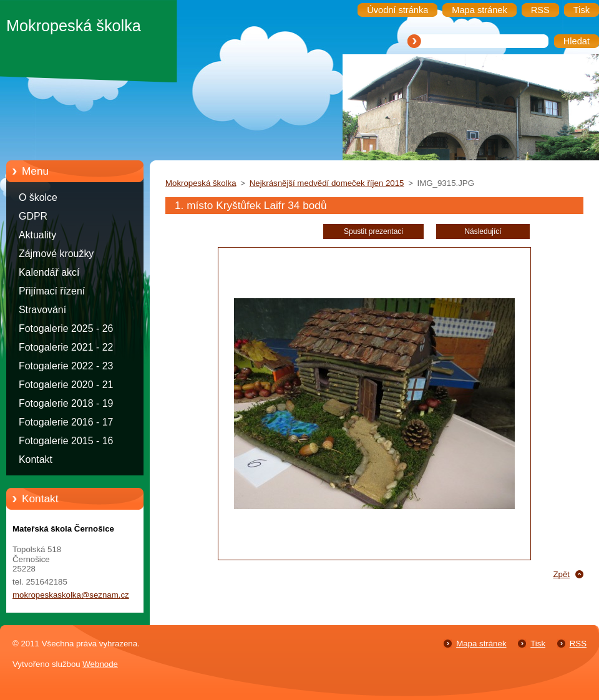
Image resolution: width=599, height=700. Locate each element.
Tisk (538, 644)
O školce (38, 197)
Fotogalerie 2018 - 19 (66, 403)
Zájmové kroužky (56, 254)
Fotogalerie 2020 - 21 (66, 385)
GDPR (33, 216)
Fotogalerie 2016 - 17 (66, 422)
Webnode (100, 664)
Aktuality (37, 235)
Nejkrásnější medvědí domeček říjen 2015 (327, 183)
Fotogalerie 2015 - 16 (66, 441)
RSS (578, 644)
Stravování (42, 310)
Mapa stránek (481, 644)
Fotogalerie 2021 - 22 (66, 347)
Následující (483, 231)
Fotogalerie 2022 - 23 (66, 366)
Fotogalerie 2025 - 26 (66, 328)
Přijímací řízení (52, 291)
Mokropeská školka (201, 183)
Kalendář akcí (49, 272)
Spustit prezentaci (373, 231)
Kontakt (36, 459)
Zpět (561, 574)
